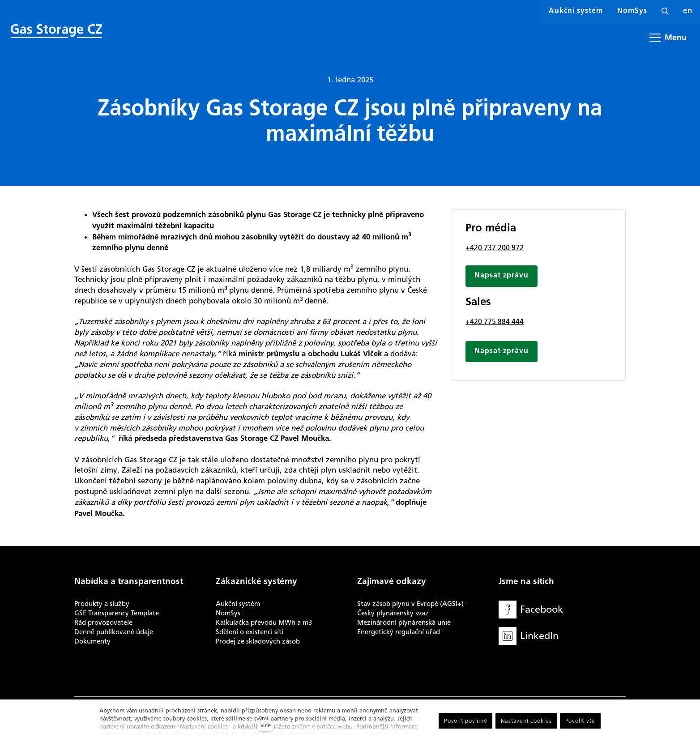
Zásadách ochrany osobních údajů (191, 735)
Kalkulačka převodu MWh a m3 (264, 623)
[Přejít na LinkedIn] (529, 636)
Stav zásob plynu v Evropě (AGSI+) (410, 604)
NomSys (228, 613)
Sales (478, 306)
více (266, 725)
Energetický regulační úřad (399, 632)
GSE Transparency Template (117, 613)
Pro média (491, 231)
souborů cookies (294, 735)
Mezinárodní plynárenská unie (404, 623)
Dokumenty (92, 641)
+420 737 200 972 (495, 250)
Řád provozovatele (103, 623)
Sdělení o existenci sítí (250, 632)
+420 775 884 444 (495, 324)
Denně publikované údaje (114, 632)
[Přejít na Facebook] (531, 610)
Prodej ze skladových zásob (258, 641)
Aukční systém (238, 604)
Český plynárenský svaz (393, 613)
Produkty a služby (102, 604)
